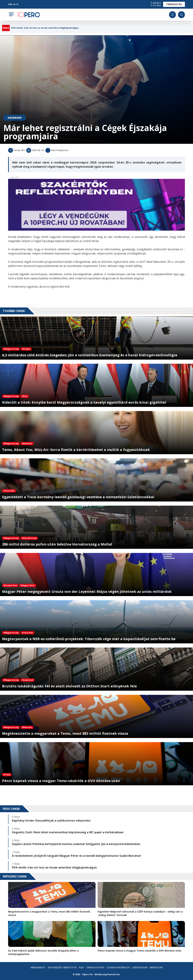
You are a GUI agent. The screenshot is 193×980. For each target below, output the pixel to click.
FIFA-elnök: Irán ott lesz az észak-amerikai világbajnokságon (45, 28)
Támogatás (174, 4)
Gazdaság (15, 118)
